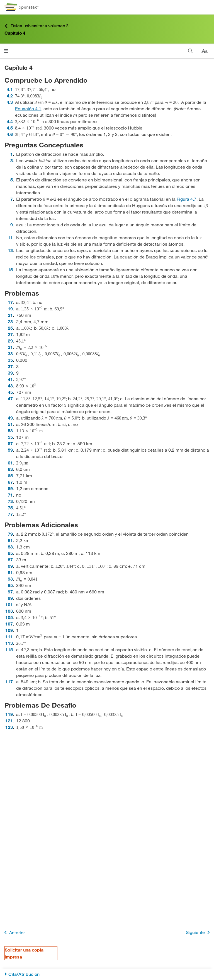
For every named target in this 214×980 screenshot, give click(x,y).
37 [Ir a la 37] (10, 366)
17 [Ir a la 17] (10, 302)
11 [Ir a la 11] (10, 237)
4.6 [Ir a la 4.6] (10, 134)
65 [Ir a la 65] (10, 475)
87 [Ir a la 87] (10, 560)
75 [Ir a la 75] (10, 508)
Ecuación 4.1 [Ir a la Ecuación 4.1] (28, 108)
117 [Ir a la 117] (9, 681)
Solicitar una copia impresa (24, 953)
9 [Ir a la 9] (12, 225)
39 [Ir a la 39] (10, 373)
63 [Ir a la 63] (10, 469)
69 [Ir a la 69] (10, 488)
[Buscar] (190, 51)
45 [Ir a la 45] (10, 392)
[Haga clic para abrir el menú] (6, 51)
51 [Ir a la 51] (10, 424)
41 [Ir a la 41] (10, 379)
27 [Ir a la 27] (10, 334)
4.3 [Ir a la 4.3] (10, 102)
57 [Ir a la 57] (10, 443)
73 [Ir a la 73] (10, 501)
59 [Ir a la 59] (10, 450)
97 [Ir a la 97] (10, 592)
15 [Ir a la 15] (10, 269)
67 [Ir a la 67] (10, 482)
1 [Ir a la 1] (12, 154)
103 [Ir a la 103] (9, 611)
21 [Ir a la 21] (10, 315)
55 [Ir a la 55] (10, 437)
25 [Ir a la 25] (10, 328)
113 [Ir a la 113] (9, 643)
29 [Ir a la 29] (10, 341)
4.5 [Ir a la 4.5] (10, 128)
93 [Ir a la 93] (10, 579)
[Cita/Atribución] (107, 974)
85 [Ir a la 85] (10, 553)
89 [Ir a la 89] (10, 566)
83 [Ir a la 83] (10, 547)
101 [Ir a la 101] (9, 604)
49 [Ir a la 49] (10, 418)
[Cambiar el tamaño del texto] (205, 51)
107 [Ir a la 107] (9, 624)
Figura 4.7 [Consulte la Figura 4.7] (187, 199)
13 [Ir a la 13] (10, 250)
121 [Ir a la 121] (9, 721)
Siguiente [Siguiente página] (199, 932)
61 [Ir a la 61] (10, 463)
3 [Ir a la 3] (12, 160)
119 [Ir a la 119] (9, 714)
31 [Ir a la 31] (10, 347)
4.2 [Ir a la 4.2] (10, 96)
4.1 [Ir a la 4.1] (10, 89)
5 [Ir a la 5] (12, 180)
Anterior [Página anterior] (14, 932)
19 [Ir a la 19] (10, 309)
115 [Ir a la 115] (9, 649)
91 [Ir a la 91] (10, 572)
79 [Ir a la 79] (10, 534)
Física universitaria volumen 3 (37, 26)
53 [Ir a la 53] (10, 431)
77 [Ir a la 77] (10, 514)
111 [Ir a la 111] (9, 637)
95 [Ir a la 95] (10, 585)
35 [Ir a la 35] (10, 360)
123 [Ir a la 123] (9, 727)
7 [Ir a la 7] (12, 199)
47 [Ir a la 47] (10, 398)
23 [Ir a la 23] (10, 321)
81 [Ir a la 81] (10, 540)
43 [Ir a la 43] (10, 386)
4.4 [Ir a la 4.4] (10, 121)
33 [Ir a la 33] (10, 354)
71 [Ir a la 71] (10, 495)
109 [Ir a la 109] (9, 630)
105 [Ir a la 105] (9, 617)
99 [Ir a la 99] (10, 598)
